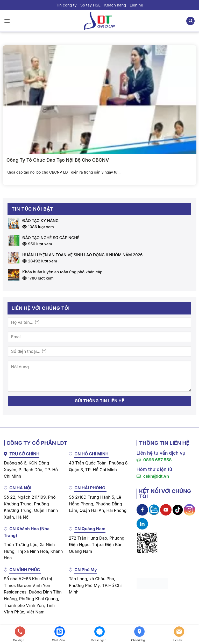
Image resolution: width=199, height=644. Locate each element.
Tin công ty (66, 5)
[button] (7, 21)
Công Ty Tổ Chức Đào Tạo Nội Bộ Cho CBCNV (58, 160)
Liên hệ (137, 5)
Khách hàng (115, 5)
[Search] (190, 21)
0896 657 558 (154, 460)
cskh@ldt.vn (153, 476)
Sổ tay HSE (90, 5)
